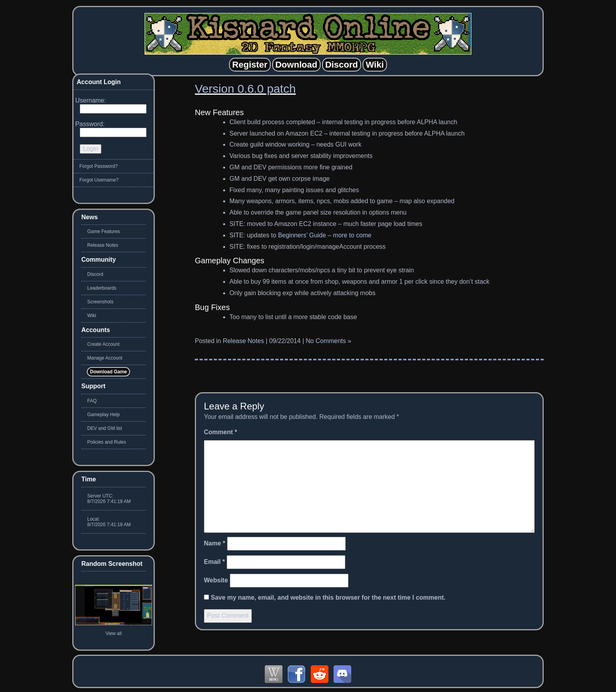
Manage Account (105, 358)
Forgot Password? (98, 166)
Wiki (92, 316)
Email (214, 562)
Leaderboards (102, 288)
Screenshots (100, 302)
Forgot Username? (99, 180)
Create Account (103, 344)
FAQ (92, 401)
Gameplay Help (104, 415)
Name (214, 543)
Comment (220, 432)
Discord (95, 274)
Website (216, 580)
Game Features (104, 231)
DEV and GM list (105, 428)
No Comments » (328, 341)
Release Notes (243, 341)
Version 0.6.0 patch (245, 89)
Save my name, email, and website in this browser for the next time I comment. (328, 597)
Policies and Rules (107, 442)
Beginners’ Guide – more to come (325, 235)
